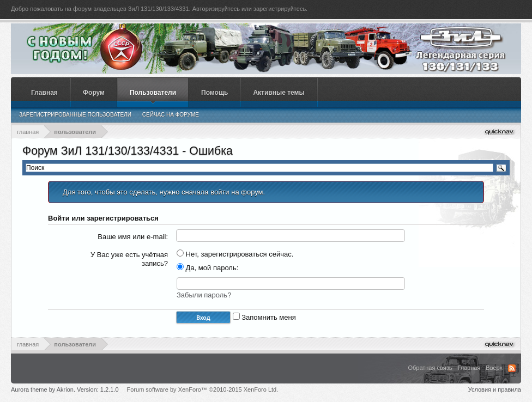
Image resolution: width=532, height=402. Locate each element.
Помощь (214, 93)
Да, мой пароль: (207, 268)
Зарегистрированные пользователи (75, 115)
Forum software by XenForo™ (203, 389)
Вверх (494, 368)
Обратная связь (430, 368)
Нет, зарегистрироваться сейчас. (235, 254)
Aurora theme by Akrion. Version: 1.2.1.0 (65, 389)
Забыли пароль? (204, 295)
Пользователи (153, 93)
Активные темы (279, 93)
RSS (512, 368)
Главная (44, 93)
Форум (94, 93)
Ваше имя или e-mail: (133, 237)
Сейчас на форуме (171, 115)
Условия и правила (495, 389)
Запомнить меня (264, 317)
